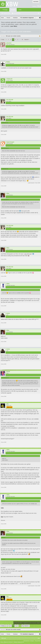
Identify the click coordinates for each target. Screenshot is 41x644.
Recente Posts (17, 13)
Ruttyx (8, 62)
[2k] (7, 404)
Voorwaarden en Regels (29, 641)
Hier (2, 517)
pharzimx (9, 43)
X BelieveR (9, 79)
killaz (8, 193)
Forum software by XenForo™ (7, 642)
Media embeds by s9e (19, 642)
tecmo (8, 313)
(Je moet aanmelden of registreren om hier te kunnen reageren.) (27, 623)
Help (39, 638)
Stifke (8, 284)
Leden (20, 10)
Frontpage (5, 10)
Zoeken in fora (7, 13)
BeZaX (8, 372)
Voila (2, 508)
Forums (13, 10)
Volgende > (27, 39)
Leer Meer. (14, 26)
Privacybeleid (38, 641)
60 (22, 39)
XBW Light (4, 638)
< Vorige (2, 39)
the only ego (10, 100)
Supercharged (10, 142)
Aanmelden (36, 2)
